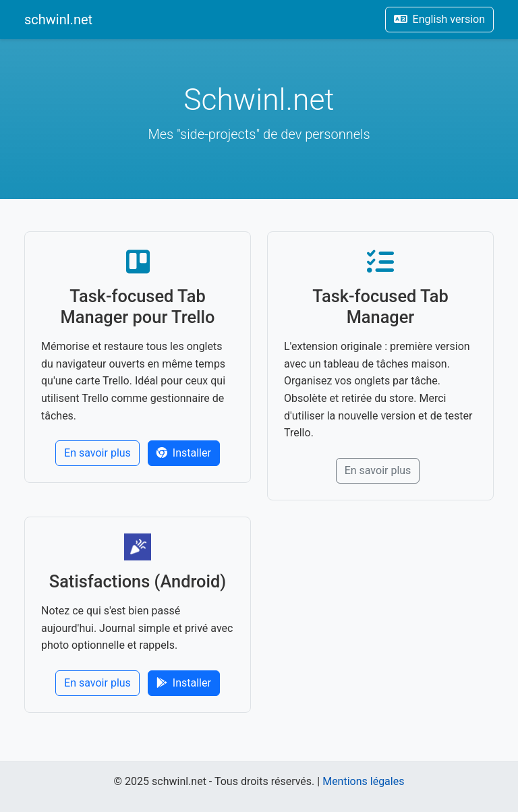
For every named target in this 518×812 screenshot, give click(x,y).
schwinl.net (58, 20)
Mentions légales (363, 781)
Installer (184, 453)
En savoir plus (97, 453)
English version (439, 19)
